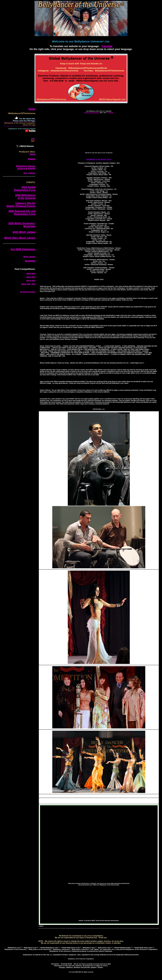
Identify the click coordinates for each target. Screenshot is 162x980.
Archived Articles (28, 292)
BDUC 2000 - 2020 (28, 284)
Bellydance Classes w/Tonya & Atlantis (26, 167)
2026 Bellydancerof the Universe (25, 197)
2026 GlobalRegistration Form (25, 189)
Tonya (32, 154)
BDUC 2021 (31, 281)
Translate (107, 46)
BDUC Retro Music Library (20, 238)
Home (32, 109)
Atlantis (32, 159)
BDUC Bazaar (29, 257)
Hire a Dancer (29, 173)
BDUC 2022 (31, 277)
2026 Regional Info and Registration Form (22, 213)
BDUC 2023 (31, 274)
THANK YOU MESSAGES (92, 113)
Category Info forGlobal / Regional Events (21, 205)
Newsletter (30, 261)
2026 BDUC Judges (24, 232)
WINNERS (110, 113)
